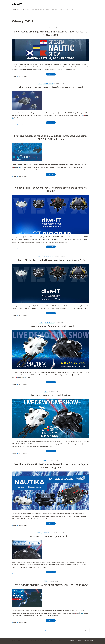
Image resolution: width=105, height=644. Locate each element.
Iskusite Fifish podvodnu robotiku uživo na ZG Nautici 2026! (51, 87)
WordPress (59, 641)
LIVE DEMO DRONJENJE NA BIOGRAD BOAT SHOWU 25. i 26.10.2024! (51, 585)
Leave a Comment (23, 76)
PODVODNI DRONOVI (48, 84)
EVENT (46, 28)
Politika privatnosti (89, 641)
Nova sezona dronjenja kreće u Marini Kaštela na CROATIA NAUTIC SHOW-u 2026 (51, 33)
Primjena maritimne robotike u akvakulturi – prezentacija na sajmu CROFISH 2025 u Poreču (51, 138)
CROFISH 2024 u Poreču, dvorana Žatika (51, 537)
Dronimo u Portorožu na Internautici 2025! (51, 326)
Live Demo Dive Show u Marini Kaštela (51, 395)
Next (85, 630)
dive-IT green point (38, 10)
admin (15, 76)
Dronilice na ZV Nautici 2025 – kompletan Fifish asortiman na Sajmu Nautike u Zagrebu (51, 466)
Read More (51, 74)
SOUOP (62, 10)
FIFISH (48, 10)
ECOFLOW (55, 10)
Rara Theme (48, 641)
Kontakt (70, 10)
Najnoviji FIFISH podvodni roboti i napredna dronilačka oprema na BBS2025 (51, 189)
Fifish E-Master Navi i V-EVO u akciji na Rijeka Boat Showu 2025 (51, 260)
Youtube (79, 641)
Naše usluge (25, 10)
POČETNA (16, 10)
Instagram (72, 641)
